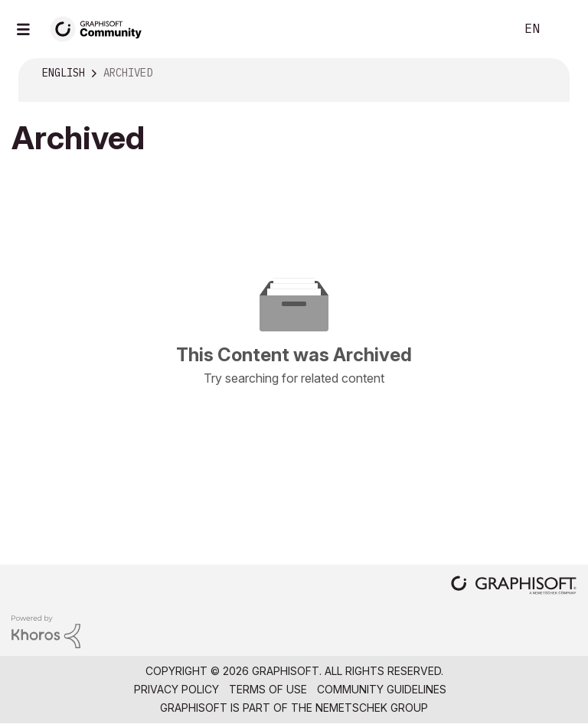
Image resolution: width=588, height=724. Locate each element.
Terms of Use (268, 689)
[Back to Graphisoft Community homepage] (101, 28)
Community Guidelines (382, 689)
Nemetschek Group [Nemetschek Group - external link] (372, 708)
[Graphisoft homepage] (514, 587)
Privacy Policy (176, 689)
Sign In (563, 29)
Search (486, 29)
